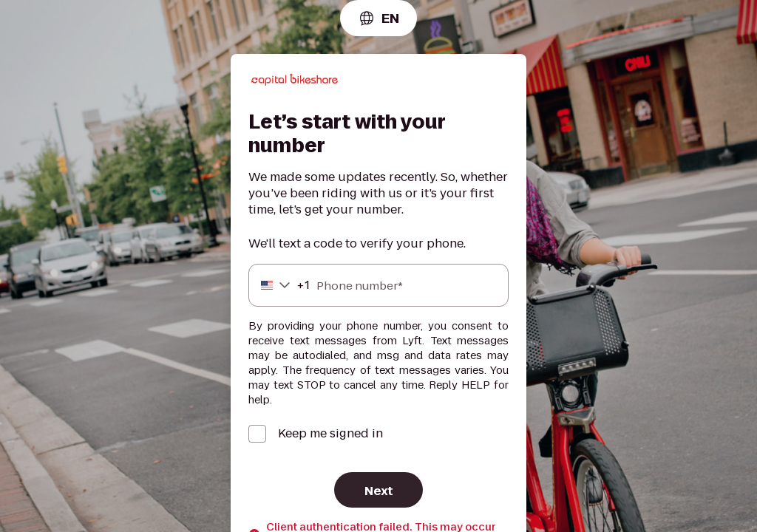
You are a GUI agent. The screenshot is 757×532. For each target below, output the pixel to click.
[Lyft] (295, 82)
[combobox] (378, 18)
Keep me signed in (330, 434)
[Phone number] (378, 285)
